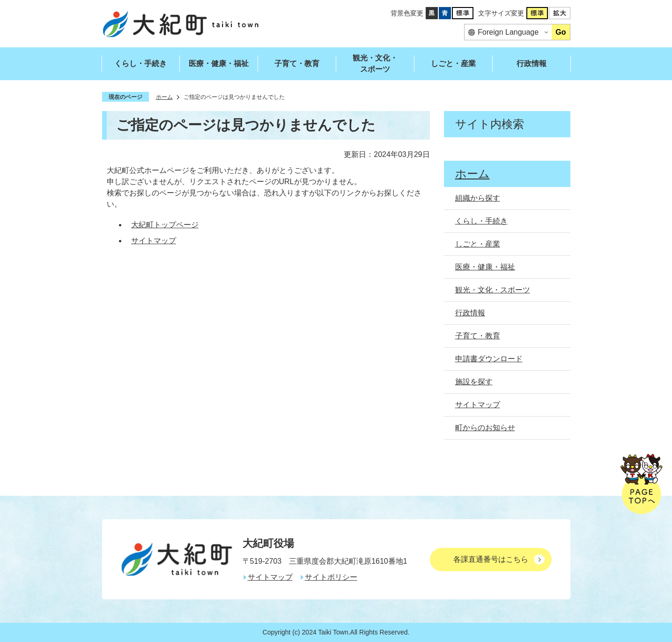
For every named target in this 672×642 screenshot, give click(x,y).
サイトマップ (154, 241)
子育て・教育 (297, 63)
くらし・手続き (140, 63)
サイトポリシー (331, 577)
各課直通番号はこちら (491, 559)
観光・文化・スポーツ (375, 63)
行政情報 (532, 63)
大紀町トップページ (165, 225)
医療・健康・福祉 (219, 63)
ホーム (164, 97)
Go (561, 32)
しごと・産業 (453, 63)
